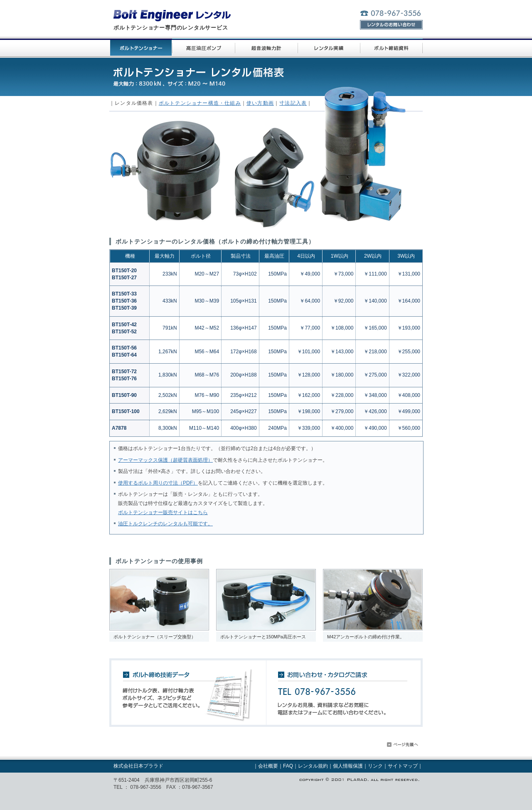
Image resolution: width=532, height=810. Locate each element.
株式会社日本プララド (138, 766)
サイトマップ (403, 766)
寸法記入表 (293, 103)
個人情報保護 (348, 766)
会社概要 (268, 766)
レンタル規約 (313, 766)
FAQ (288, 766)
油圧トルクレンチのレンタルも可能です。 (165, 524)
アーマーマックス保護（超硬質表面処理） (165, 460)
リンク (375, 766)
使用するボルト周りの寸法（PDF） (158, 483)
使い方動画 (260, 103)
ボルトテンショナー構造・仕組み (200, 103)
